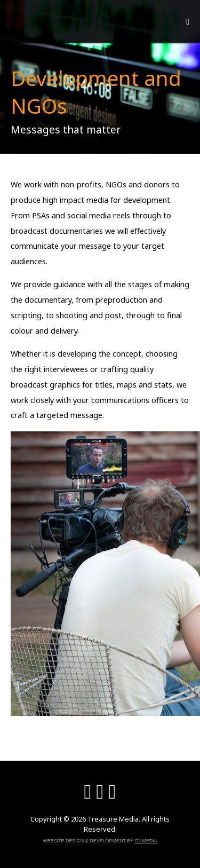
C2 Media (146, 841)
